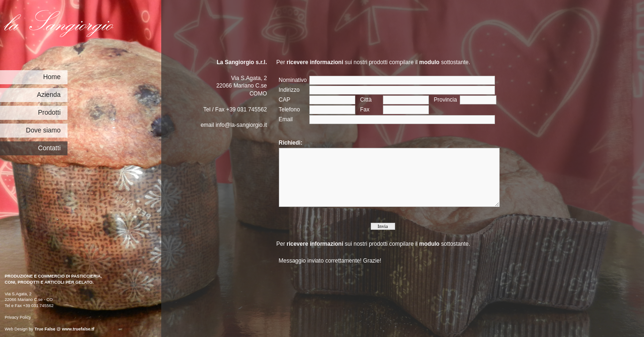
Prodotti (49, 112)
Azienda (49, 95)
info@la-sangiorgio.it (241, 125)
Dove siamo (43, 130)
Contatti (49, 148)
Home (52, 77)
